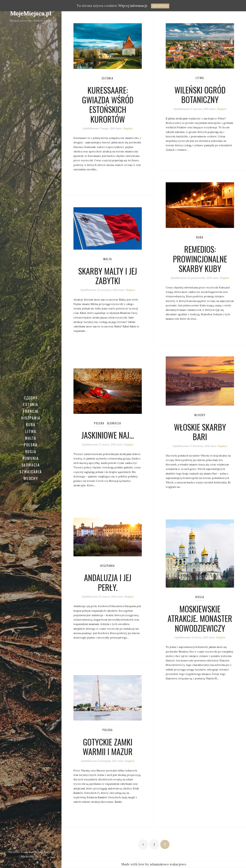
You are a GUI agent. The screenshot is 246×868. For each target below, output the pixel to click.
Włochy (31, 482)
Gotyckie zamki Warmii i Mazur (108, 748)
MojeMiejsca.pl (31, 13)
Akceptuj (160, 6)
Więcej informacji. (133, 6)
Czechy (31, 394)
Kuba (31, 423)
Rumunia (31, 460)
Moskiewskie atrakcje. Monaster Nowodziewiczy (200, 620)
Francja (31, 408)
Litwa (31, 430)
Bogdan (130, 131)
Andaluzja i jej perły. (108, 584)
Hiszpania (31, 416)
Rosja (31, 453)
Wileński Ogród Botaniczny (200, 96)
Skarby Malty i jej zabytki (108, 277)
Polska (31, 445)
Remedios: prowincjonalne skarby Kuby (200, 260)
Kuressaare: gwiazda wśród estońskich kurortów (108, 106)
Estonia (31, 401)
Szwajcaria (31, 475)
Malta (31, 438)
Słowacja (31, 467)
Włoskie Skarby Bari (200, 433)
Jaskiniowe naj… (108, 436)
